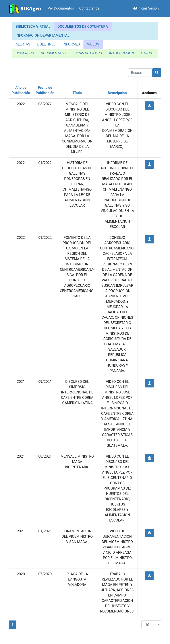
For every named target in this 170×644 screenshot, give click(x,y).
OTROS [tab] (146, 53)
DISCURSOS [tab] (25, 53)
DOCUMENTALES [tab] (54, 53)
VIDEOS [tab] (93, 44)
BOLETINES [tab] (46, 44)
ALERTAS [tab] (23, 44)
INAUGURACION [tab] (122, 53)
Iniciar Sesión (146, 8)
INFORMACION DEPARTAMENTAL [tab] (42, 35)
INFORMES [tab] (71, 44)
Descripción (117, 93)
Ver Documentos (61, 8)
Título (77, 93)
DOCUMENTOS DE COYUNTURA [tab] (83, 27)
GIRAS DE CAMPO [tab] (88, 53)
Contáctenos (89, 8)
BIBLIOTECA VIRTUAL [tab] (33, 27)
